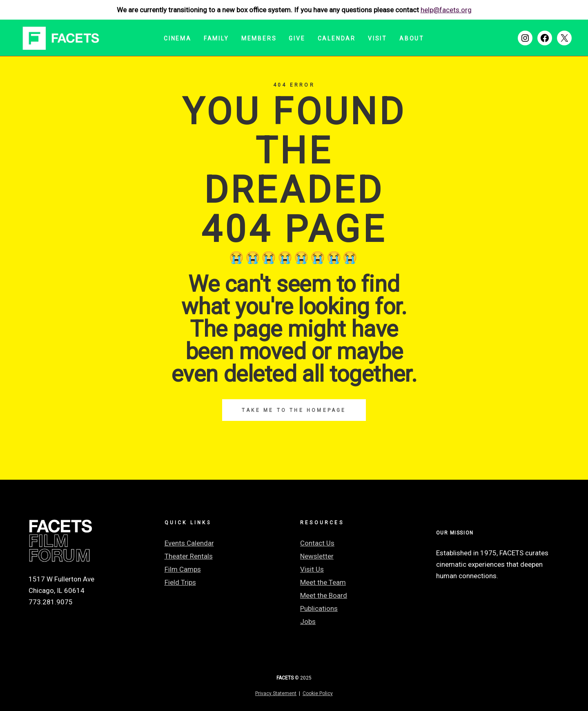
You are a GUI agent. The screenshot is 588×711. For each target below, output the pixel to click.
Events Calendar (189, 543)
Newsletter (317, 556)
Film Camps (183, 569)
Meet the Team (323, 582)
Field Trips (180, 582)
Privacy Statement (276, 693)
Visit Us (312, 569)
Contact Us (317, 543)
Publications (319, 608)
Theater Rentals (189, 556)
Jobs (308, 622)
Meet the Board (324, 595)
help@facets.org (446, 10)
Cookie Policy (318, 693)
